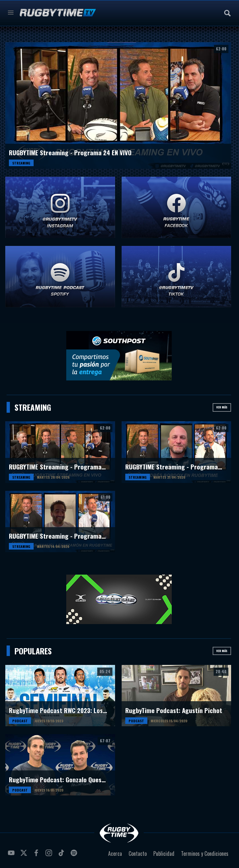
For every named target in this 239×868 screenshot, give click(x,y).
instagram (50, 855)
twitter (25, 855)
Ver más (222, 407)
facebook (37, 855)
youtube (12, 855)
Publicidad (164, 853)
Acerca (115, 853)
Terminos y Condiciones (205, 853)
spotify (75, 855)
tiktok (62, 855)
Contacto (138, 853)
